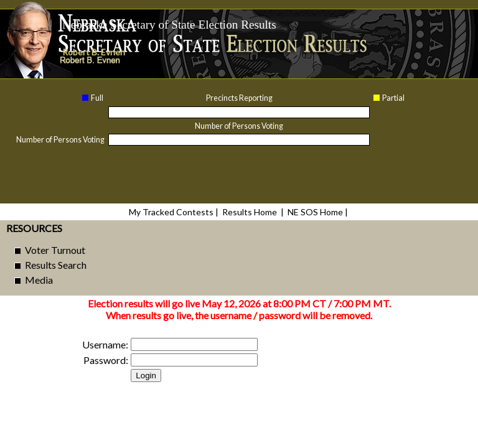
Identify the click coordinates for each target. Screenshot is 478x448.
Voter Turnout (55, 250)
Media (39, 280)
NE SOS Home (315, 212)
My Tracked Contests (171, 212)
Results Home (250, 212)
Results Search (56, 265)
